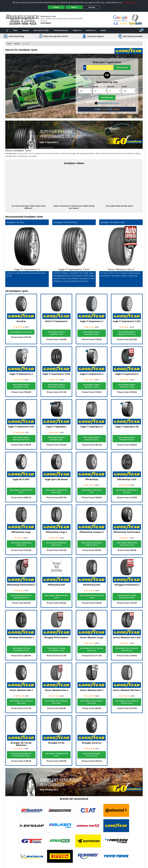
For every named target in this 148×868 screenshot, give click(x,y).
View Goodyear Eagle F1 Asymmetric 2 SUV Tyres (127, 333)
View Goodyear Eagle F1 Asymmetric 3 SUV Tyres (56, 386)
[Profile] (100, 91)
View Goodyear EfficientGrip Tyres (92, 491)
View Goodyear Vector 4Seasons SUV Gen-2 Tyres (127, 702)
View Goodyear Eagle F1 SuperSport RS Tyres (127, 439)
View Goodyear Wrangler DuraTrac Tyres (92, 755)
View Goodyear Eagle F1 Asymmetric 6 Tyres (127, 386)
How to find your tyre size (109, 103)
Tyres (15, 30)
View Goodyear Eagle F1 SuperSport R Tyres (92, 439)
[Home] (7, 31)
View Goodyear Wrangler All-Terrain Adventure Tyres (21, 755)
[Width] (85, 91)
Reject (74, 7)
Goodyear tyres (11, 153)
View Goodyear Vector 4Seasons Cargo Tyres (92, 649)
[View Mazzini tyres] (116, 841)
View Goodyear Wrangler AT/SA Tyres (56, 755)
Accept (56, 7)
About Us (77, 30)
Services (26, 30)
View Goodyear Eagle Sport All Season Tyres (56, 491)
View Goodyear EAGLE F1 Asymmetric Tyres (56, 333)
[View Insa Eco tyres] (60, 841)
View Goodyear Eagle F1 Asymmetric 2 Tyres (92, 333)
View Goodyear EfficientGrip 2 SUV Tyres (127, 491)
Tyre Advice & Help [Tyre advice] (61, 30)
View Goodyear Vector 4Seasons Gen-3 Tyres (92, 702)
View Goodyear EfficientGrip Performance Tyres (127, 544)
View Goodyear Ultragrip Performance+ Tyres (56, 649)
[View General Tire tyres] (88, 826)
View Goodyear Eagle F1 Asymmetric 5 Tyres (92, 386)
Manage (92, 7)
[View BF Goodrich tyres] (32, 810)
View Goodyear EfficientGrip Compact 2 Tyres (92, 544)
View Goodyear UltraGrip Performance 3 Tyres (21, 649)
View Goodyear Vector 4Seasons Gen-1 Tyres (21, 702)
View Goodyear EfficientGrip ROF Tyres (56, 597)
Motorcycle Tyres (41, 30)
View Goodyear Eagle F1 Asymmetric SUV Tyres (21, 439)
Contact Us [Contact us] (91, 30)
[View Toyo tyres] (116, 856)
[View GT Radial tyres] (32, 841)
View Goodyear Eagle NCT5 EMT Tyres (21, 491)
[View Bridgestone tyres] (60, 810)
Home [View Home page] (9, 44)
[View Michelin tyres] (32, 856)
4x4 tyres (26, 206)
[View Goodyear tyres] (116, 826)
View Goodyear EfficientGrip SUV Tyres (92, 597)
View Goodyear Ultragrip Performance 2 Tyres (127, 597)
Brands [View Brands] (17, 44)
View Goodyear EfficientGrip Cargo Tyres (21, 544)
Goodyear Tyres (22, 150)
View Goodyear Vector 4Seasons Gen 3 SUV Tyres (127, 649)
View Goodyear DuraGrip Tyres (21, 332)
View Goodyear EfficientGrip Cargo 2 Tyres (56, 544)
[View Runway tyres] (88, 856)
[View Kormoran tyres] (88, 841)
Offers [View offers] (103, 30)
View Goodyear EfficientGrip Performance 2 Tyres (21, 597)
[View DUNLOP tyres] (32, 826)
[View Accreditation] (136, 20)
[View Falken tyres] (60, 826)
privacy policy (129, 2)
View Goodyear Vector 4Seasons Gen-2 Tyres (56, 702)
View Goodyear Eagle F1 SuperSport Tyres (56, 439)
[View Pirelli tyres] (60, 856)
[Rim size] (114, 91)
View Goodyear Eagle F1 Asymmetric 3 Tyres (21, 386)
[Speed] (129, 91)
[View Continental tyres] (116, 810)
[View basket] (141, 31)
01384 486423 (46, 23)
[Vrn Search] (98, 68)
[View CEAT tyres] (88, 810)
